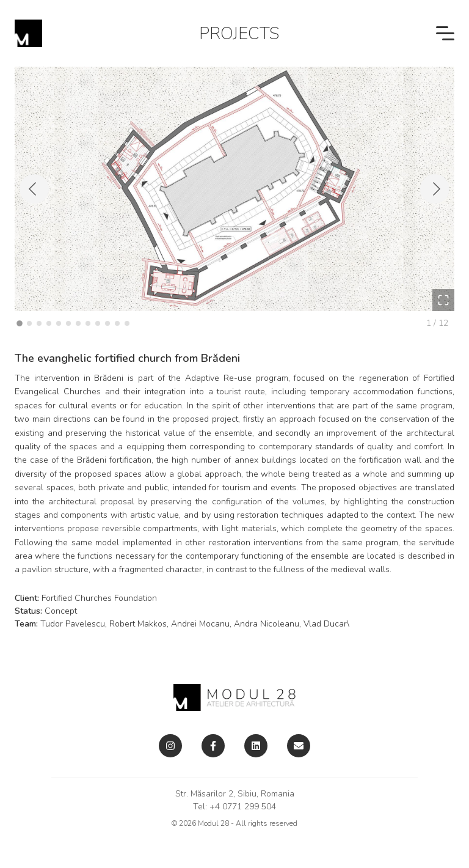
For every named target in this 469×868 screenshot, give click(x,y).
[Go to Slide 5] (59, 323)
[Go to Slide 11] (117, 323)
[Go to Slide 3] (39, 323)
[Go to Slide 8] (88, 323)
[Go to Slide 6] (68, 323)
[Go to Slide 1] (20, 323)
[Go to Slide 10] (107, 323)
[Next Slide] (435, 189)
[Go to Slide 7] (78, 323)
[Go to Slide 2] (29, 323)
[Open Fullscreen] (443, 300)
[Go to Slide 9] (98, 323)
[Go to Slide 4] (49, 323)
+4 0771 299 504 (243, 807)
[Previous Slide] (34, 189)
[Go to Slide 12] (127, 323)
